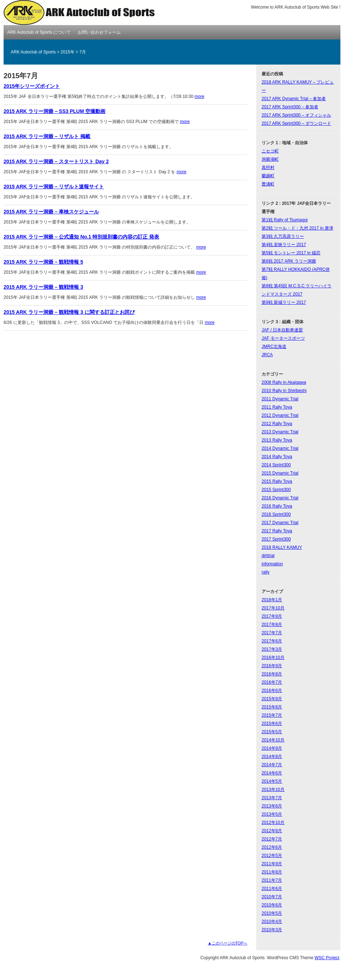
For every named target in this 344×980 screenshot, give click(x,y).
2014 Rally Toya (277, 457)
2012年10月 (273, 823)
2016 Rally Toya (277, 506)
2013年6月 (272, 806)
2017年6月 (272, 641)
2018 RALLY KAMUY (282, 547)
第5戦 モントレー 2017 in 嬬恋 (291, 253)
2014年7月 (272, 765)
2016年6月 (272, 691)
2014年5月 (272, 781)
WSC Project (327, 958)
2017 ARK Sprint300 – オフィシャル (296, 115)
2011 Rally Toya (277, 407)
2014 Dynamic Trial (280, 448)
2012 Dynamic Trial (280, 415)
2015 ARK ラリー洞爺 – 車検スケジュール (51, 212)
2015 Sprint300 (276, 490)
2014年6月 (272, 773)
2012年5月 (272, 856)
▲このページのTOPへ (228, 943)
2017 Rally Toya (277, 531)
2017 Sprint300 (276, 539)
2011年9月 (272, 864)
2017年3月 (272, 649)
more (199, 96)
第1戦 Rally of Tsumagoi (285, 220)
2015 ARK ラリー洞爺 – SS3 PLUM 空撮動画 (54, 111)
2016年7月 (272, 682)
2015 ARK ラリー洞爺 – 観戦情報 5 (43, 262)
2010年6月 (272, 905)
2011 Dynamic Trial (280, 399)
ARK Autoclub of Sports (80, 13)
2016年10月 (273, 658)
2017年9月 (272, 616)
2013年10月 (273, 790)
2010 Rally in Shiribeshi (284, 391)
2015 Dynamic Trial (280, 473)
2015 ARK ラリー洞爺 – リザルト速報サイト (54, 187)
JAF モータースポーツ (283, 338)
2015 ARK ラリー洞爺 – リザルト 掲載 (47, 136)
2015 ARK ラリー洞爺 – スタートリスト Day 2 (56, 161)
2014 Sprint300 (276, 465)
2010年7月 (272, 897)
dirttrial (268, 556)
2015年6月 (272, 724)
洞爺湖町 (270, 159)
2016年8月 (272, 674)
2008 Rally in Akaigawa (284, 382)
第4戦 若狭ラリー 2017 (284, 245)
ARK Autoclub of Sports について (39, 32)
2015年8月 (272, 707)
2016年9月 (272, 666)
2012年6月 (272, 847)
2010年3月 (272, 930)
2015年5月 (272, 732)
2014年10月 (273, 740)
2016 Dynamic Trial (280, 498)
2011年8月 (272, 872)
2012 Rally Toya (277, 424)
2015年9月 (272, 699)
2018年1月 (272, 600)
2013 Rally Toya (277, 440)
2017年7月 (272, 633)
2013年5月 (272, 814)
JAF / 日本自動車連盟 (282, 330)
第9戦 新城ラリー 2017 (284, 302)
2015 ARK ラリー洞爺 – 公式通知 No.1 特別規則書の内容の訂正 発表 (81, 237)
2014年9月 (272, 748)
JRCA (267, 355)
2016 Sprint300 (276, 514)
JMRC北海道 (274, 347)
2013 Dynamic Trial (280, 432)
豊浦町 (268, 184)
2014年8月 (272, 757)
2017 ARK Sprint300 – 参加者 (290, 107)
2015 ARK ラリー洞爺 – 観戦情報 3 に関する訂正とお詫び (69, 312)
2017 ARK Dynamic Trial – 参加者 (294, 99)
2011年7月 (272, 880)
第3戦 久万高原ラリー (283, 236)
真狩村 (268, 168)
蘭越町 (268, 176)
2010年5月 (272, 913)
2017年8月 (272, 625)
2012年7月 (272, 839)
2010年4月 (272, 922)
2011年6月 (272, 889)
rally (266, 572)
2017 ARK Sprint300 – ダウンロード (296, 123)
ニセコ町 (270, 151)
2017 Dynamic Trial (280, 523)
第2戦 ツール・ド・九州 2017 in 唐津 (297, 228)
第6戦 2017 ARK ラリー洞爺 (289, 261)
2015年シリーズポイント (32, 86)
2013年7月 (272, 798)
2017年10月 (273, 608)
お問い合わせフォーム (99, 32)
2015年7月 (272, 715)
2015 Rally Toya (277, 481)
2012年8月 (272, 831)
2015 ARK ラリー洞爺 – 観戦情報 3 (43, 287)
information (272, 564)
